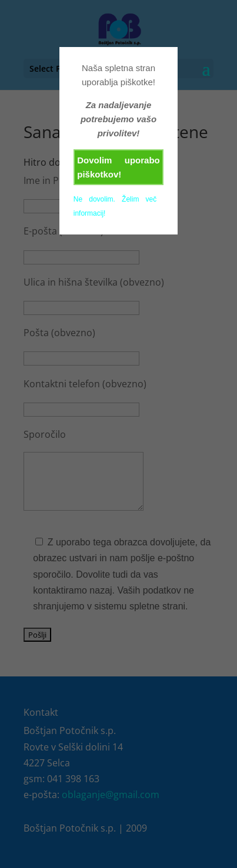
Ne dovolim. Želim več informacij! (115, 206)
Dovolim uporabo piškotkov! (118, 167)
